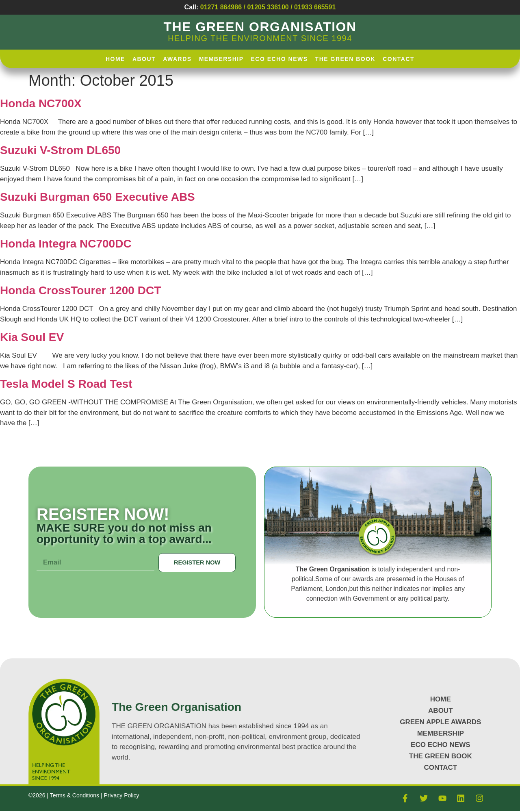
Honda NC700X (41, 103)
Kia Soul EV (32, 337)
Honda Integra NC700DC (66, 244)
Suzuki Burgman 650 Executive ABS (97, 197)
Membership (221, 59)
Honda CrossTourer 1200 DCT (80, 290)
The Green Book (346, 59)
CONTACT (440, 767)
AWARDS (177, 59)
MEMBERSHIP (441, 733)
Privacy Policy (121, 796)
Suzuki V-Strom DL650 (60, 150)
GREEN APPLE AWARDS (440, 722)
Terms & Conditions (75, 796)
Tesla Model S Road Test (66, 384)
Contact (399, 59)
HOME (115, 59)
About (144, 59)
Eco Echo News (279, 59)
